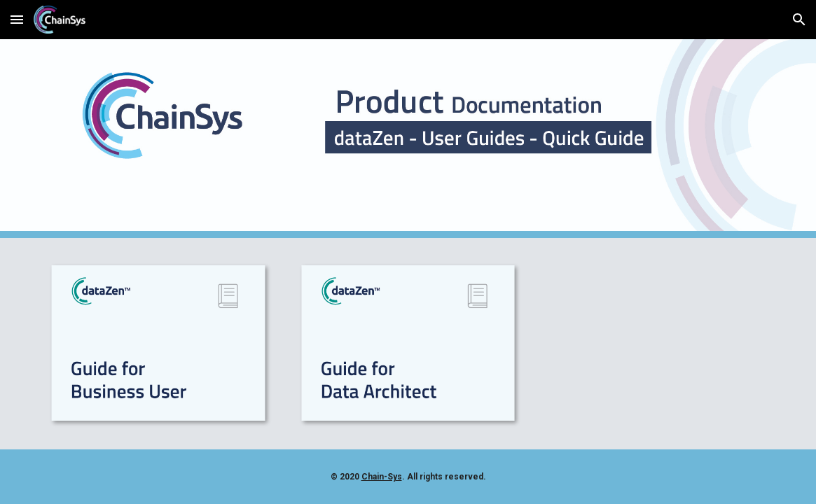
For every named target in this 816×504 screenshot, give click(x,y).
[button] (17, 19)
